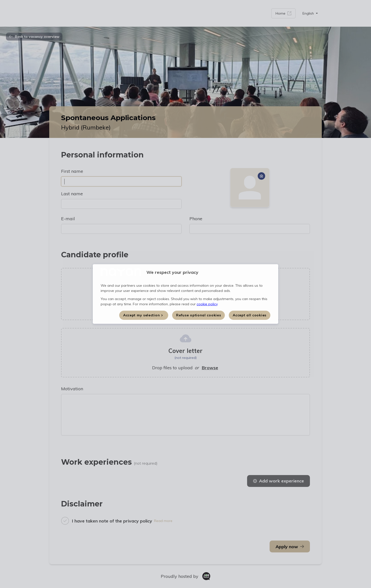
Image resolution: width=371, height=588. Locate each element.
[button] (144, 315)
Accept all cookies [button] (250, 315)
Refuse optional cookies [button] (198, 315)
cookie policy (207, 304)
